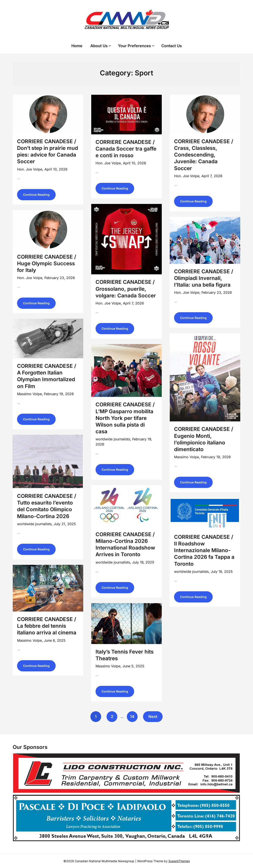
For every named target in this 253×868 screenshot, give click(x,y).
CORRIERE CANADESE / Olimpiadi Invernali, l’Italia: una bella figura (204, 278)
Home (77, 46)
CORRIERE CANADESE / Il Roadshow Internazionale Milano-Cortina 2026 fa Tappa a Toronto (204, 550)
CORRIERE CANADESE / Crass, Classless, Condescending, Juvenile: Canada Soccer (204, 155)
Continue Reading (36, 195)
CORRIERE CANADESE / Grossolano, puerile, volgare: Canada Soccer (126, 289)
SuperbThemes (179, 861)
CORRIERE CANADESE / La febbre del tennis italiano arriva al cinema (47, 626)
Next (153, 717)
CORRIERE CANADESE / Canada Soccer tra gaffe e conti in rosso (126, 149)
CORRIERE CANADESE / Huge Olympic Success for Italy (47, 263)
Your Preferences (134, 46)
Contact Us (172, 46)
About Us (99, 46)
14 (132, 717)
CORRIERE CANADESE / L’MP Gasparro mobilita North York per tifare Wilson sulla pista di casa (125, 418)
